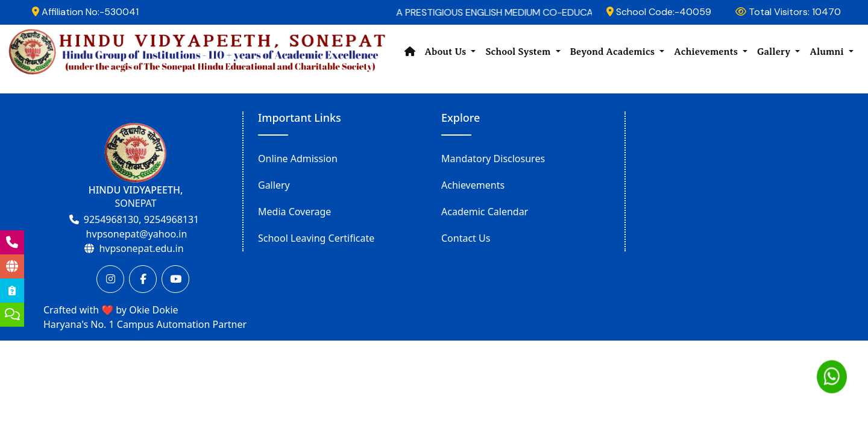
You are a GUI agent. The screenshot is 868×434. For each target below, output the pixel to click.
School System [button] (519, 52)
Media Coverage (294, 212)
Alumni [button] (828, 52)
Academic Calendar (485, 212)
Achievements (473, 185)
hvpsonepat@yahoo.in (137, 234)
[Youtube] (175, 279)
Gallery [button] (775, 52)
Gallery (274, 185)
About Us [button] (447, 52)
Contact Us (466, 238)
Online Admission (298, 159)
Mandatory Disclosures (493, 159)
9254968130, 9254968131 (142, 219)
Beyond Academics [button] (614, 52)
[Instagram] (110, 279)
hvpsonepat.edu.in (141, 248)
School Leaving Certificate (316, 238)
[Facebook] (143, 279)
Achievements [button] (707, 52)
